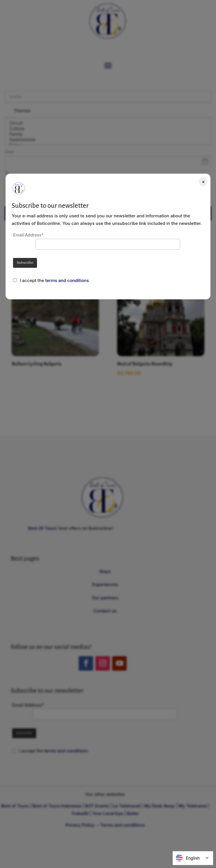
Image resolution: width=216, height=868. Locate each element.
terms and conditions (67, 280)
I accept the (32, 280)
